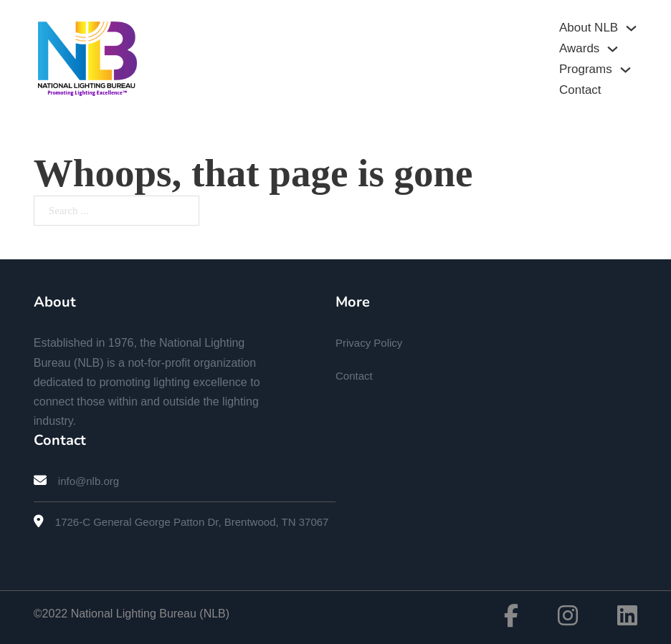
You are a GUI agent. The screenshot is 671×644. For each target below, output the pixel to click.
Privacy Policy (369, 343)
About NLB (589, 28)
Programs (586, 69)
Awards (579, 48)
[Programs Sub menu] (625, 70)
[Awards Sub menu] (613, 49)
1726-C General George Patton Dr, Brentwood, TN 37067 (192, 522)
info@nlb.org (89, 481)
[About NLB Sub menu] (631, 28)
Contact (580, 90)
